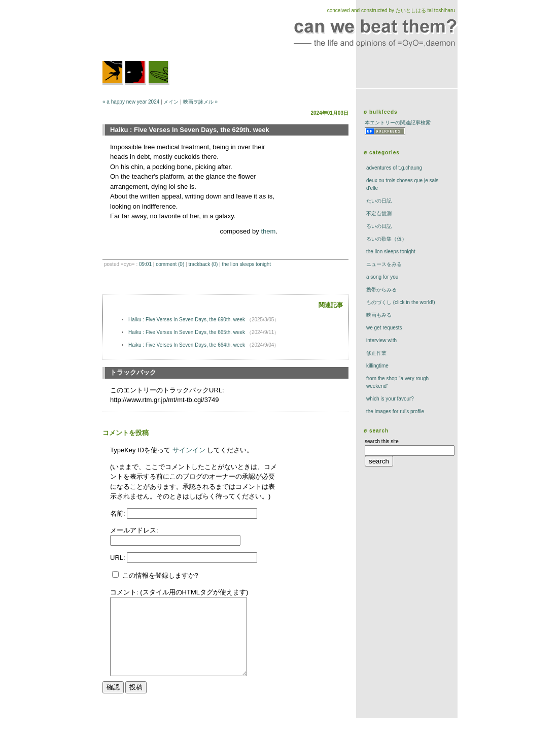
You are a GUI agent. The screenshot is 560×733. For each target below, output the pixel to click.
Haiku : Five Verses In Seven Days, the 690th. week (187, 320)
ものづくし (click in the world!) (401, 302)
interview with (381, 340)
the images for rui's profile (395, 411)
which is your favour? (390, 399)
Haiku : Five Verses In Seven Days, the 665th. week (187, 332)
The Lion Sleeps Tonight (246, 264)
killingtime (377, 366)
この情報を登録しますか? (155, 575)
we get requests (384, 328)
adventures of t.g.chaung (394, 168)
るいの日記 (379, 226)
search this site (382, 441)
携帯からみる (381, 290)
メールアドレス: (134, 530)
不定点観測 (379, 213)
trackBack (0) (203, 264)
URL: (118, 558)
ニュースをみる (384, 264)
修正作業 (376, 353)
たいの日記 (379, 201)
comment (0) (170, 264)
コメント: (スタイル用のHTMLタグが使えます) (179, 592)
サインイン (189, 450)
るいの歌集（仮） (387, 239)
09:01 (145, 264)
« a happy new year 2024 (131, 102)
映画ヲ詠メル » (200, 102)
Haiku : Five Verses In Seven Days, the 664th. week (187, 345)
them (268, 231)
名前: (118, 513)
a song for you (382, 277)
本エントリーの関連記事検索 (398, 123)
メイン (171, 102)
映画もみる (379, 315)
